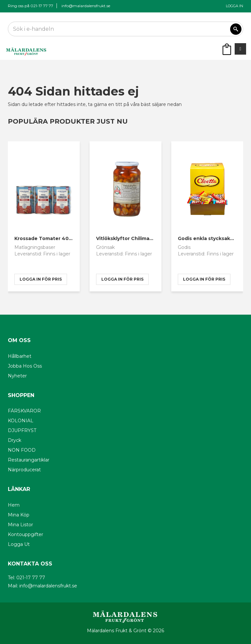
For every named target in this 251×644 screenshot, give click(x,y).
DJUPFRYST (22, 430)
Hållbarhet (20, 356)
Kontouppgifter (25, 534)
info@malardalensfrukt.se (86, 6)
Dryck (15, 440)
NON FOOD (22, 450)
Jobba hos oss (25, 366)
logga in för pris (41, 279)
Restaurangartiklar (29, 460)
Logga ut (19, 544)
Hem (14, 505)
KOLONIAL (21, 421)
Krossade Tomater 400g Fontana (56, 238)
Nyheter (17, 376)
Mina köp (19, 515)
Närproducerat (24, 470)
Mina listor (20, 525)
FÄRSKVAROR (24, 411)
